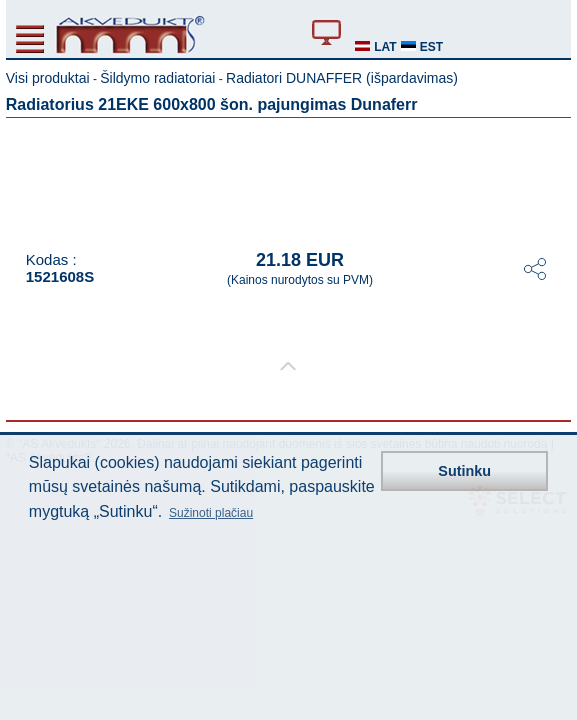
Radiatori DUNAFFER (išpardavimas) (342, 78)
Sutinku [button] (464, 471)
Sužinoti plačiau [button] (211, 513)
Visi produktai (48, 78)
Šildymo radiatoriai (157, 78)
